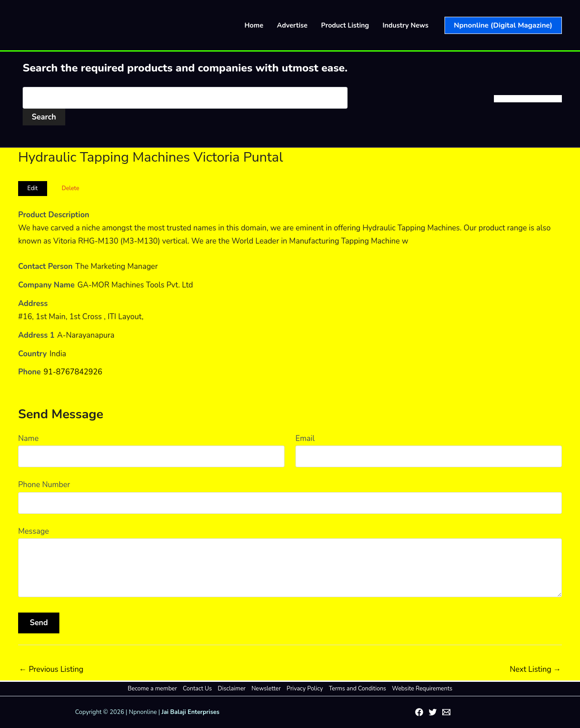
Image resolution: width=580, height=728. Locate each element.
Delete (70, 188)
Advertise (292, 25)
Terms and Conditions (358, 689)
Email (305, 438)
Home (254, 25)
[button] (503, 25)
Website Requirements (422, 689)
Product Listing (345, 25)
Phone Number (44, 485)
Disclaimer (232, 689)
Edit (32, 188)
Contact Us (198, 689)
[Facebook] (419, 712)
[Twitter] (433, 712)
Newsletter (266, 689)
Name (28, 438)
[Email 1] (446, 712)
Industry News (405, 25)
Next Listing (535, 669)
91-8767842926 (73, 372)
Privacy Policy (305, 689)
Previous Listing (51, 669)
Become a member (152, 689)
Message (34, 531)
